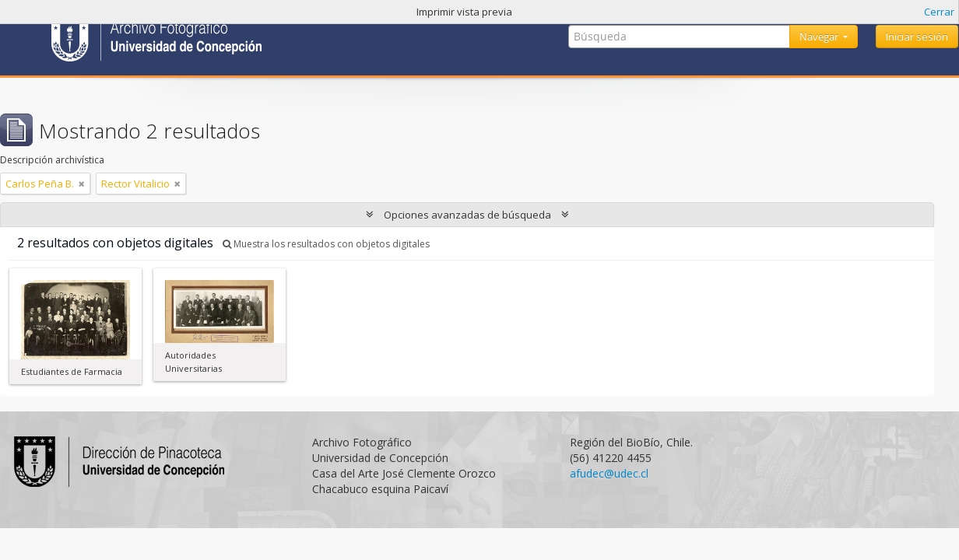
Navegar (820, 37)
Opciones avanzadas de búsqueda (467, 215)
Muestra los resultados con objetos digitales (326, 244)
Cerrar (939, 12)
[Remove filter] (82, 184)
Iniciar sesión (917, 37)
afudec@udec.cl (609, 473)
